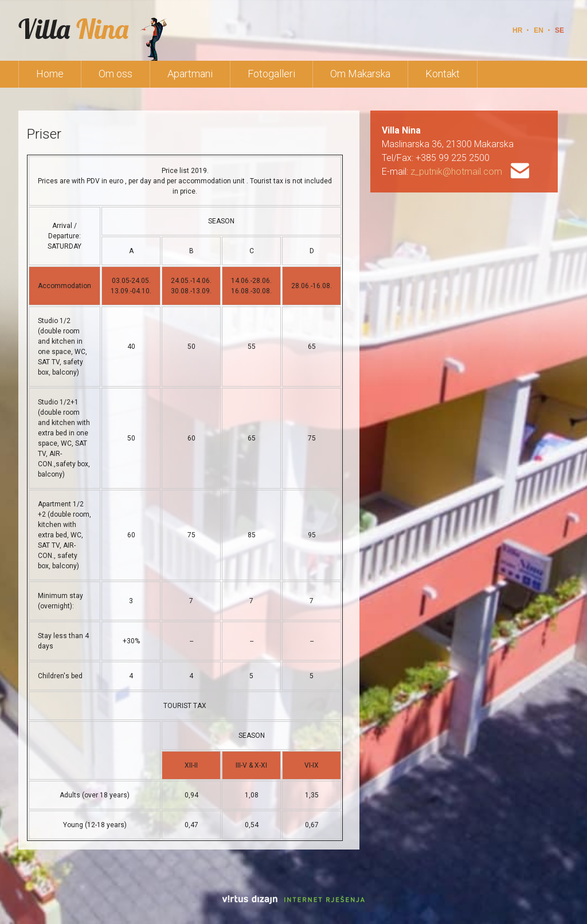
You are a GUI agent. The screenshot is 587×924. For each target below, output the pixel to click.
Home (50, 74)
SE (559, 30)
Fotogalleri (271, 74)
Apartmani (190, 74)
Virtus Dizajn (293, 900)
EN (539, 30)
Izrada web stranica (1, 897)
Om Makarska (360, 74)
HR (517, 30)
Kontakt (443, 74)
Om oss (116, 74)
